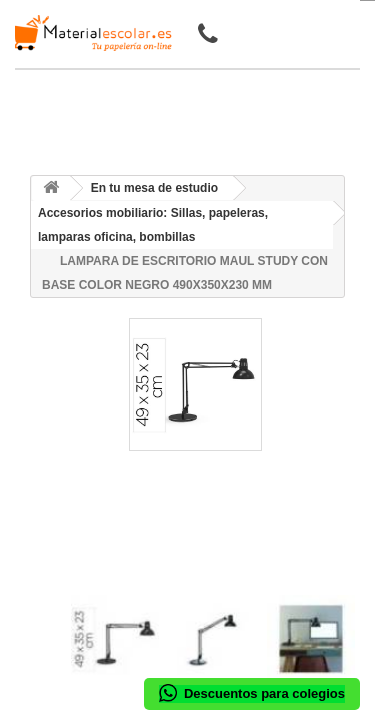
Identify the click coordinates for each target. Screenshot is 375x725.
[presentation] (78, 577)
